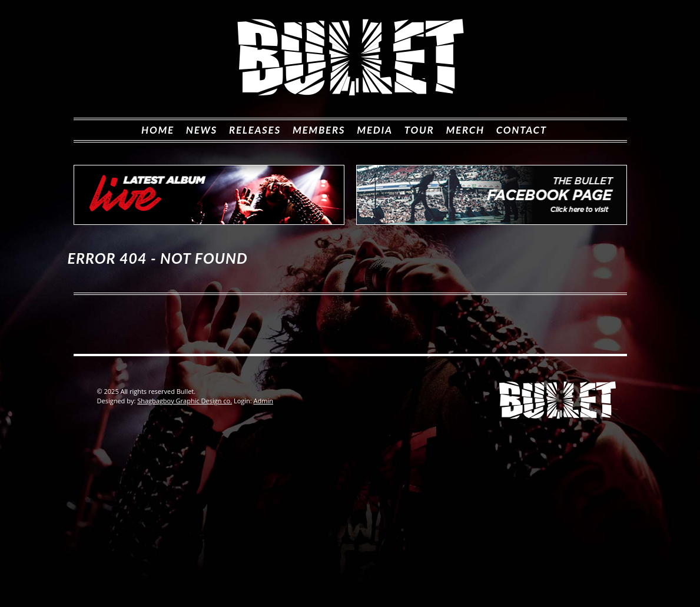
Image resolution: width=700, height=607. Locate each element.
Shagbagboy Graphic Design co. (185, 401)
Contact (522, 130)
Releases (255, 130)
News (202, 130)
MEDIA (374, 130)
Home (158, 130)
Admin (263, 401)
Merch (465, 130)
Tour (419, 130)
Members (319, 130)
